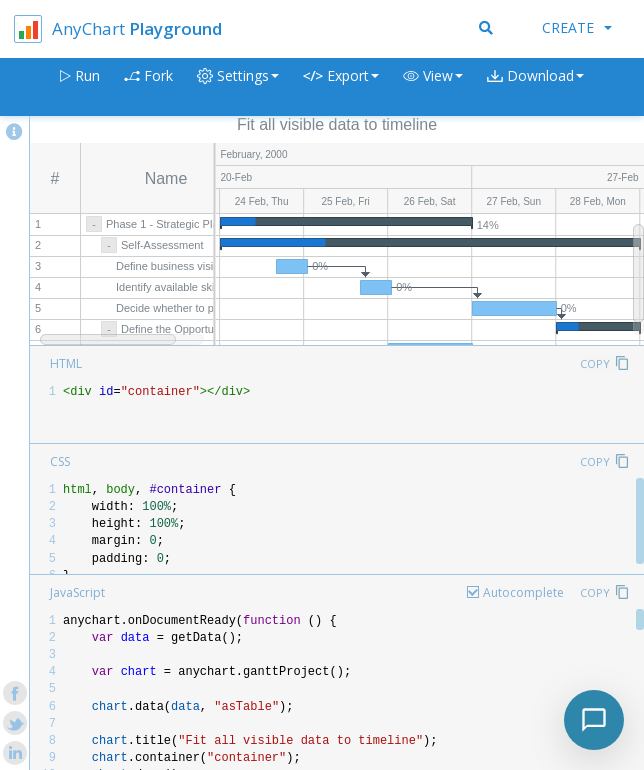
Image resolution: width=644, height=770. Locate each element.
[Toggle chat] (594, 720)
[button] (433, 87)
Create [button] (577, 27)
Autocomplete (523, 592)
